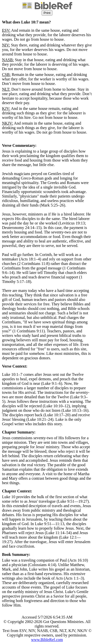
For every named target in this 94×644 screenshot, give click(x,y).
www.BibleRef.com (47, 640)
